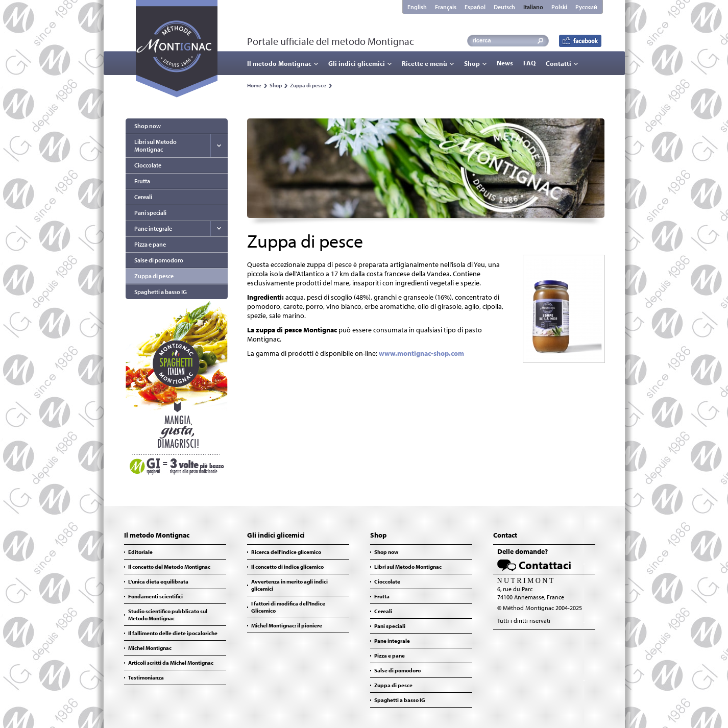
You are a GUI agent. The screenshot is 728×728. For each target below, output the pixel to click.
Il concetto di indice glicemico (287, 567)
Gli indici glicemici (357, 63)
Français (446, 7)
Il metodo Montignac (279, 63)
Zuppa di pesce (308, 85)
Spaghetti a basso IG (161, 292)
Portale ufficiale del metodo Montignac (331, 41)
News (505, 63)
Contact (505, 535)
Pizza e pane (150, 244)
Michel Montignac (150, 648)
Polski (559, 7)
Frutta (142, 181)
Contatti (559, 63)
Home (254, 85)
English (417, 7)
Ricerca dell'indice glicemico (286, 552)
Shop (472, 63)
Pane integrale (153, 228)
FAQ (529, 63)
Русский (586, 7)
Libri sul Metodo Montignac (155, 145)
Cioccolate (148, 165)
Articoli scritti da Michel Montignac (171, 663)
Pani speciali (150, 213)
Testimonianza (146, 677)
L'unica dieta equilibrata (158, 581)
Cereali (143, 197)
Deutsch (504, 7)
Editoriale (140, 552)
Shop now (148, 126)
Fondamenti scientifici (155, 596)
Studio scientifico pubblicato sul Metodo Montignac (168, 615)
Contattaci (545, 565)
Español (475, 7)
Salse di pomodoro (159, 260)
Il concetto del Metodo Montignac (169, 567)
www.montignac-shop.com (421, 353)
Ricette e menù (424, 63)
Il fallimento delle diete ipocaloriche (173, 633)
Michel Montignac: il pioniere (287, 625)
